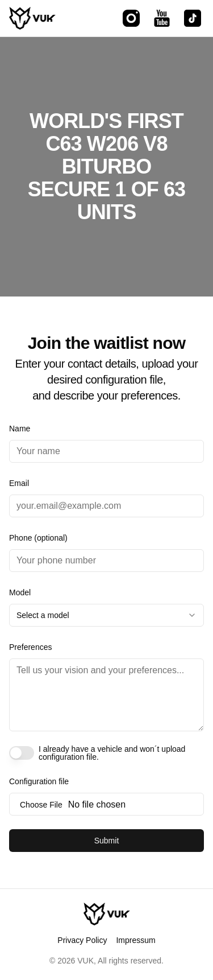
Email (19, 483)
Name (20, 429)
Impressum (135, 940)
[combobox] (106, 615)
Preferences (30, 647)
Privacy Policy (82, 940)
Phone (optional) (38, 538)
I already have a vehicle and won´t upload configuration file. (112, 753)
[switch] (22, 753)
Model (20, 592)
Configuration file (39, 781)
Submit (107, 841)
